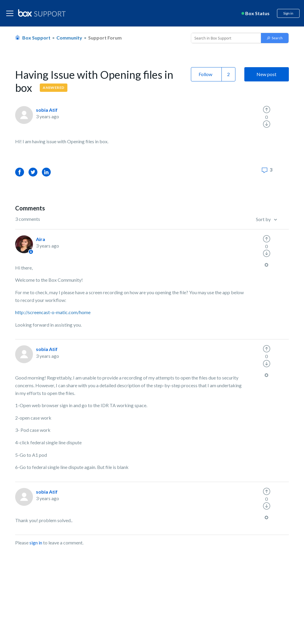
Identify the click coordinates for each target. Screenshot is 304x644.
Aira (41, 239)
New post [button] (266, 74)
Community (69, 38)
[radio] (267, 110)
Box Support (36, 38)
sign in (36, 543)
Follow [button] (205, 74)
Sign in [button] (288, 13)
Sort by (264, 219)
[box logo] (42, 13)
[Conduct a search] (225, 38)
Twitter (33, 172)
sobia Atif (47, 110)
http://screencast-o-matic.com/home (53, 312)
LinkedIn (46, 172)
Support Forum (105, 38)
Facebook (20, 172)
